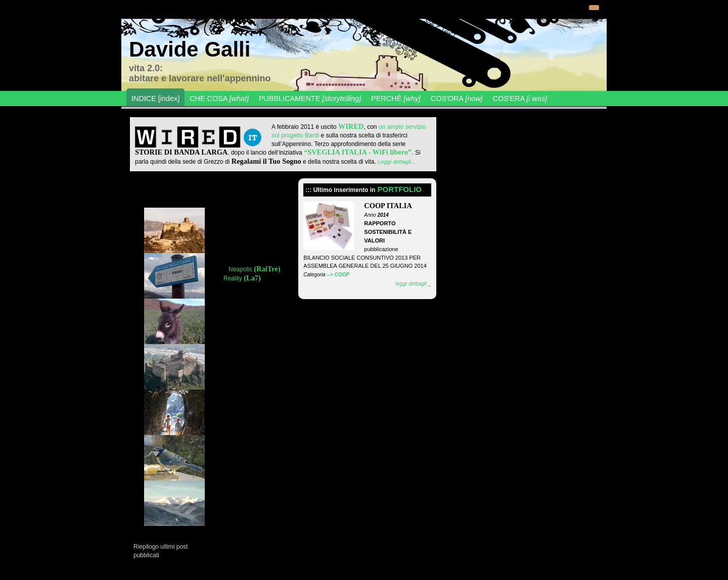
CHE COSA (219, 99)
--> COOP (338, 275)
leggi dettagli (411, 283)
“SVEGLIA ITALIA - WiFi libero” (358, 152)
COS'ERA (520, 99)
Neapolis (240, 269)
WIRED (351, 126)
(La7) (252, 278)
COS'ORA (457, 99)
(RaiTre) (266, 269)
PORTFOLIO (399, 189)
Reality (233, 278)
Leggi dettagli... (397, 162)
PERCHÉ (396, 99)
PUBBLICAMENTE (310, 99)
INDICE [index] (155, 99)
